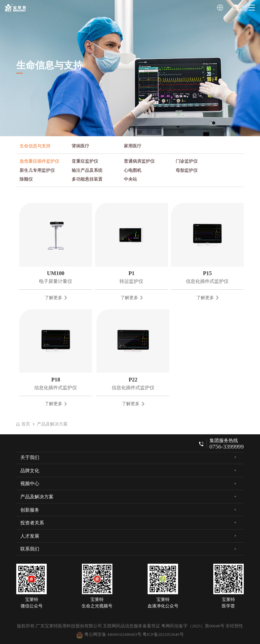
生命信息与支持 (35, 146)
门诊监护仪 (187, 161)
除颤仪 (26, 179)
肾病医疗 (81, 146)
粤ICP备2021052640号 (163, 635)
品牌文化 (30, 471)
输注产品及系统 (87, 170)
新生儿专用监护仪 (37, 170)
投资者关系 (32, 523)
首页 (23, 424)
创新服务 (30, 510)
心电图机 (133, 170)
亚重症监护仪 (85, 161)
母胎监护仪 (187, 170)
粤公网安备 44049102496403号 (109, 635)
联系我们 (30, 549)
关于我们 (30, 457)
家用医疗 (133, 146)
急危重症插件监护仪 (39, 161)
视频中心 (30, 483)
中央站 (131, 179)
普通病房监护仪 (139, 161)
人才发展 (30, 536)
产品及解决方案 (52, 424)
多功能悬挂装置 (87, 179)
